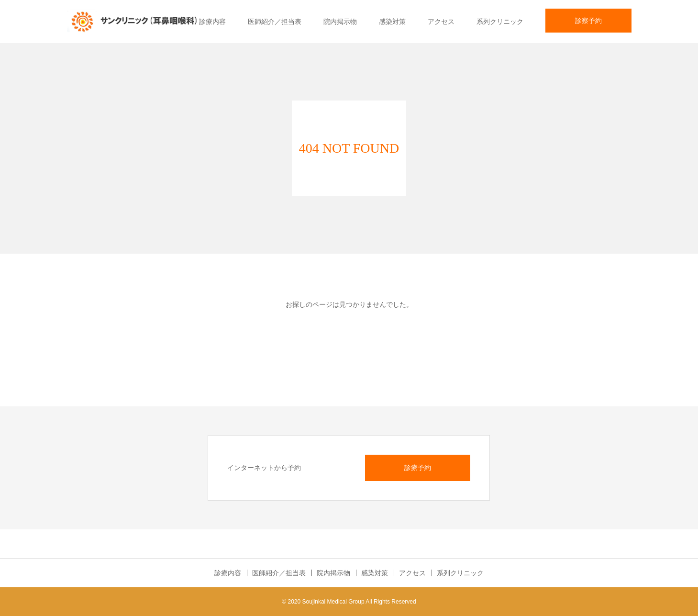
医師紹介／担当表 (275, 22)
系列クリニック (500, 22)
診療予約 (418, 468)
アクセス (441, 22)
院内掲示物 (340, 22)
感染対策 (392, 22)
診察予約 (588, 21)
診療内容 (212, 22)
